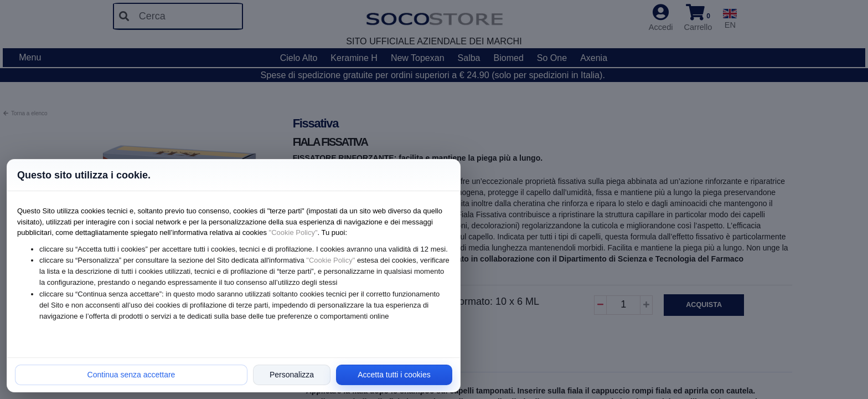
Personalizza (292, 375)
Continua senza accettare (131, 375)
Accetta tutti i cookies (394, 375)
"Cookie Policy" (293, 232)
